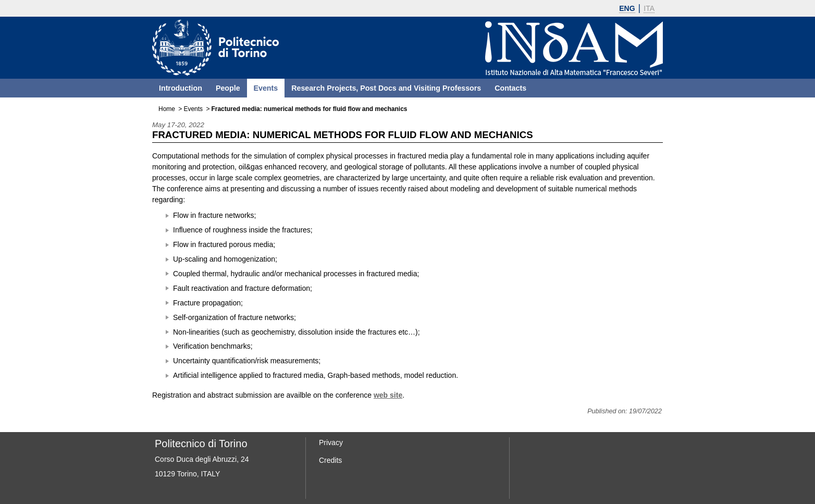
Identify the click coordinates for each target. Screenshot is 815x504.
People (228, 88)
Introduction (181, 88)
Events (266, 88)
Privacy (331, 442)
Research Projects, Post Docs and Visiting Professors (386, 88)
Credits (330, 460)
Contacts (510, 88)
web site (388, 395)
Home (167, 109)
